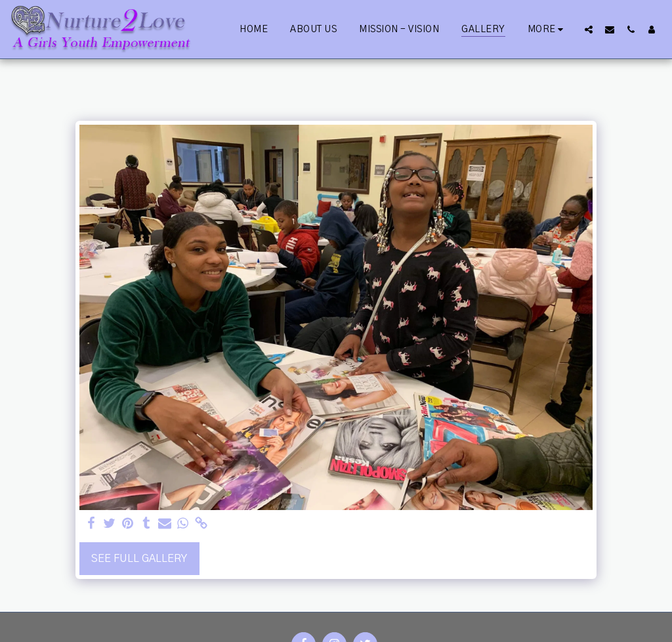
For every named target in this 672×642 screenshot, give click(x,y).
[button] (589, 29)
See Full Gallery (139, 559)
